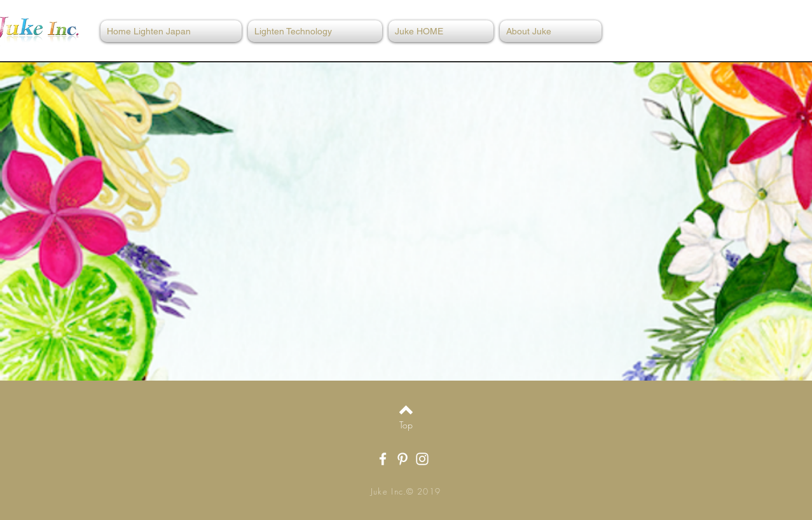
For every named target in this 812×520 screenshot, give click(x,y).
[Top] (406, 425)
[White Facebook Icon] (383, 459)
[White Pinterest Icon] (403, 459)
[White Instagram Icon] (422, 459)
